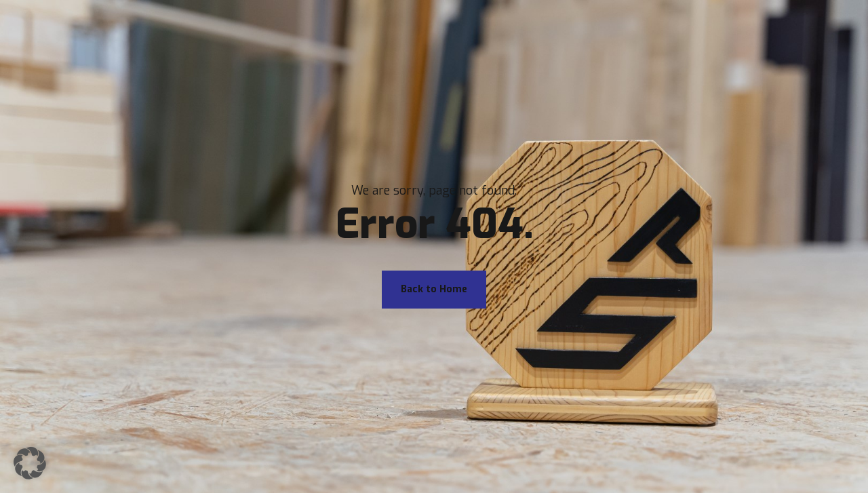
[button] (30, 463)
